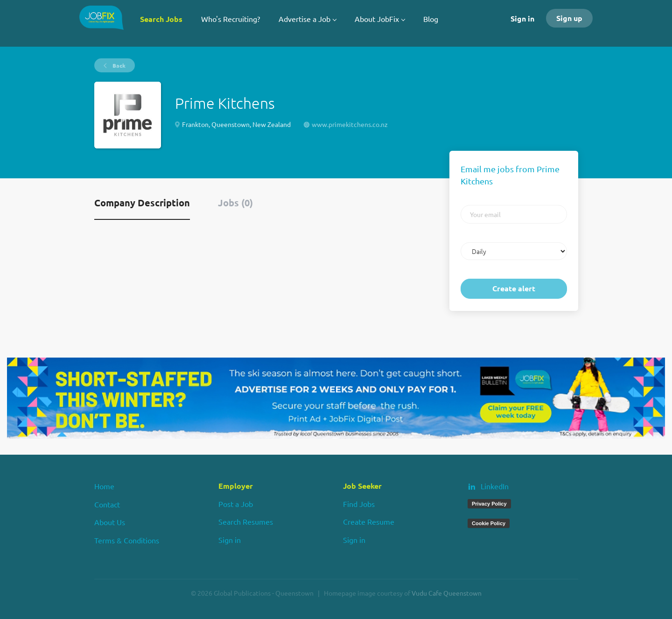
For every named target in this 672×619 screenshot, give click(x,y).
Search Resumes (246, 521)
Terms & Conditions (127, 540)
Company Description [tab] (142, 203)
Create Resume (369, 521)
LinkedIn (495, 486)
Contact (107, 504)
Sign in (522, 18)
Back (118, 65)
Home (104, 486)
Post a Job (236, 504)
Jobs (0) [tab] (235, 203)
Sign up (569, 18)
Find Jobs (359, 504)
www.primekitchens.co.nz (350, 124)
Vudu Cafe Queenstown (447, 593)
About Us (110, 522)
